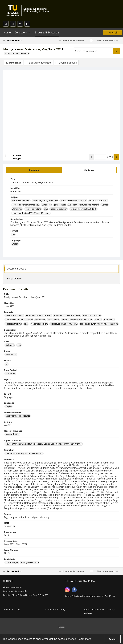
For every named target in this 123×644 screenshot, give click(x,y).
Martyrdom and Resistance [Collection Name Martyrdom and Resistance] (18, 416)
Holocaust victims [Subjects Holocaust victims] (33, 209)
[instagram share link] (67, 590)
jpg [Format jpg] (13, 234)
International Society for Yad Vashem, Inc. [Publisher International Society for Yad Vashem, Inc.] (24, 453)
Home (7, 32)
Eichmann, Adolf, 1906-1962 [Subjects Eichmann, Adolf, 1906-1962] (45, 201)
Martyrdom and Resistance (17, 53)
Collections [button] (23, 32)
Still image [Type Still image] (10, 345)
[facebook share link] (74, 590)
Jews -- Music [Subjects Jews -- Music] (60, 205)
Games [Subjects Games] (105, 205)
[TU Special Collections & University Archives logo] (29, 11)
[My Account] (20, 24)
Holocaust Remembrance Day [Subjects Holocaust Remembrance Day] (26, 205)
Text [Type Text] (19, 345)
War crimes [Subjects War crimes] (17, 209)
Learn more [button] (84, 639)
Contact (61, 627)
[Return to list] (18, 40)
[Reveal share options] (13, 24)
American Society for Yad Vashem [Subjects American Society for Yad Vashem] (84, 205)
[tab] (34, 170)
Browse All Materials (47, 32)
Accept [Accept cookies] (112, 639)
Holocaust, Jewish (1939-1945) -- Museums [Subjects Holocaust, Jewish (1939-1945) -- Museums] (31, 213)
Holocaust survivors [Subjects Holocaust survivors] (98, 201)
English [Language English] (15, 244)
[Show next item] (116, 157)
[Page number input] (101, 157)
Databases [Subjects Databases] (47, 205)
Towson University (12, 610)
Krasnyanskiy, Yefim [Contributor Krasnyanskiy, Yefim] (30, 563)
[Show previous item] (92, 157)
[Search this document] (94, 51)
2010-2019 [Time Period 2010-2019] (10, 374)
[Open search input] (6, 24)
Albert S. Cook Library (55, 610)
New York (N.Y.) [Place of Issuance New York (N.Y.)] (12, 434)
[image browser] (15, 157)
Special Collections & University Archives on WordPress (90, 596)
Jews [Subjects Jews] (46, 209)
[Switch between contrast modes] (27, 24)
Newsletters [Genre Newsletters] (11, 355)
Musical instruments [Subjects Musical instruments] (21, 201)
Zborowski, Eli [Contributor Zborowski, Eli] (12, 563)
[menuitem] (61, 627)
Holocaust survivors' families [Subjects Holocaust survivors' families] (74, 201)
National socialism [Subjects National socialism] (59, 209)
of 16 (110, 157)
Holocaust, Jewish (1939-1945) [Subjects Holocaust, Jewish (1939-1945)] (83, 209)
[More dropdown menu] (113, 33)
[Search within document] (116, 51)
